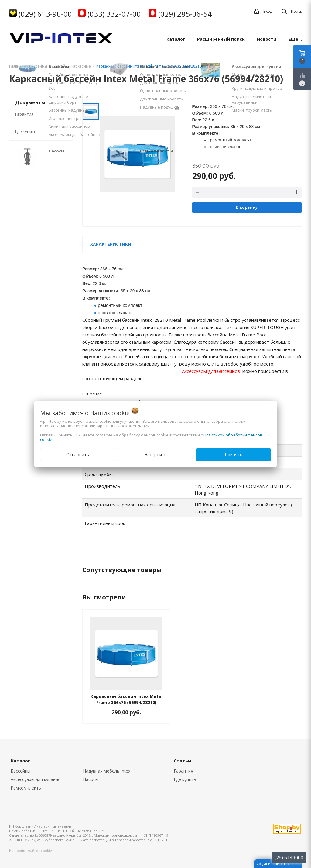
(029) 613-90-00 (45, 14)
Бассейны (21, 771)
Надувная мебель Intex (107, 771)
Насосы (91, 779)
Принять (234, 455)
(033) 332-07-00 (114, 14)
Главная (16, 66)
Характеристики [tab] (111, 244)
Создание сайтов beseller (278, 864)
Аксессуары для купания (36, 779)
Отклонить (78, 455)
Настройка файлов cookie (31, 851)
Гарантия (24, 114)
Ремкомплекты (26, 788)
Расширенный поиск (221, 39)
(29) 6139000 (289, 858)
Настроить (155, 455)
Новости (267, 39)
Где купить (26, 131)
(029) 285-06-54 (185, 14)
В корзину (247, 207)
